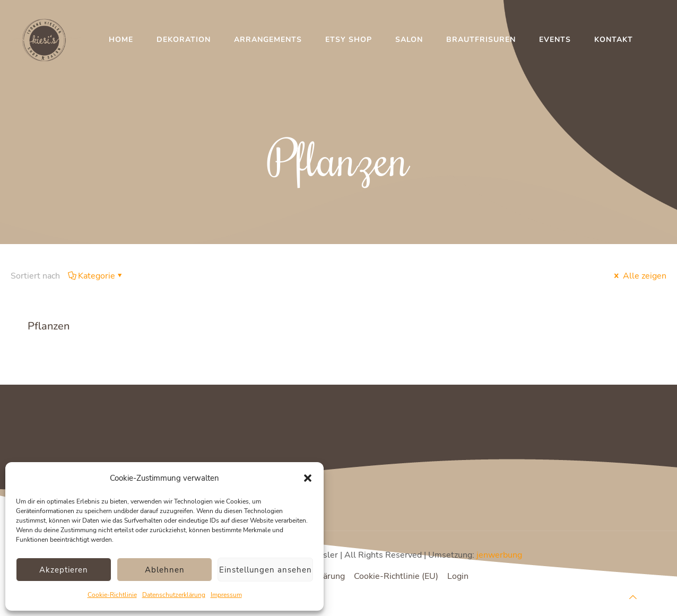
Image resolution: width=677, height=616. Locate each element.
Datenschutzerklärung (174, 595)
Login (458, 576)
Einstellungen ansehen (266, 570)
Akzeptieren (64, 570)
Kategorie (96, 276)
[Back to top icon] (633, 597)
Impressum (226, 595)
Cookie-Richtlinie (112, 595)
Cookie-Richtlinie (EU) (396, 576)
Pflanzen (49, 326)
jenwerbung (499, 555)
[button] (308, 478)
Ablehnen (165, 570)
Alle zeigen (639, 276)
